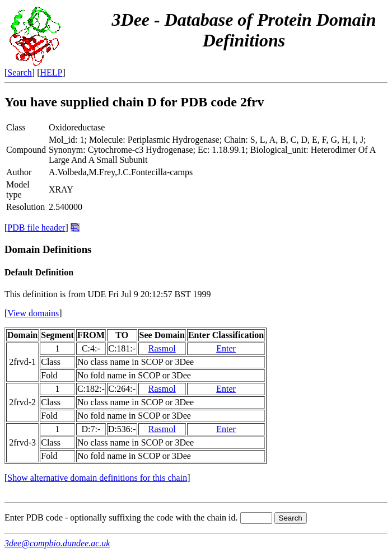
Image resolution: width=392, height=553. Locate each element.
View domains (33, 313)
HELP (52, 72)
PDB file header (36, 228)
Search (20, 72)
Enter (226, 348)
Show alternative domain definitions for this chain (97, 478)
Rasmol (162, 348)
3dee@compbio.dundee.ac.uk (57, 543)
